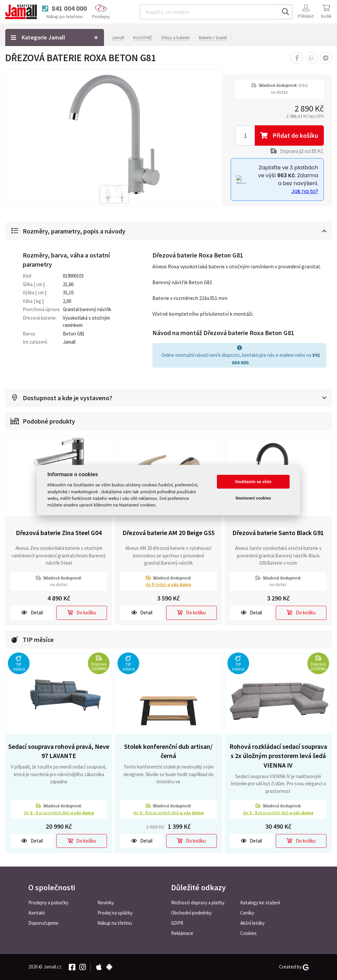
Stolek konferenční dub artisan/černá (168, 751)
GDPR (177, 923)
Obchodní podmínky (191, 913)
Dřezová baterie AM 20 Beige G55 (168, 533)
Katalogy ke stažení (260, 903)
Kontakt (37, 913)
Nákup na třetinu (115, 923)
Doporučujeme (43, 923)
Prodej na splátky (115, 913)
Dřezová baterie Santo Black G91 (278, 533)
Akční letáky (252, 923)
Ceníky (247, 913)
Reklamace (182, 933)
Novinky (106, 903)
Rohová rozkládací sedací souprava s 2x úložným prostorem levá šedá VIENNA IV (278, 756)
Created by (294, 967)
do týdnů (168, 584)
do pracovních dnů (59, 813)
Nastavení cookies (253, 498)
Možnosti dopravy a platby (198, 903)
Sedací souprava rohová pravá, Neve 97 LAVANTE (59, 751)
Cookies (248, 933)
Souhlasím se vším (253, 482)
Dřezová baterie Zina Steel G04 (59, 533)
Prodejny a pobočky (48, 903)
